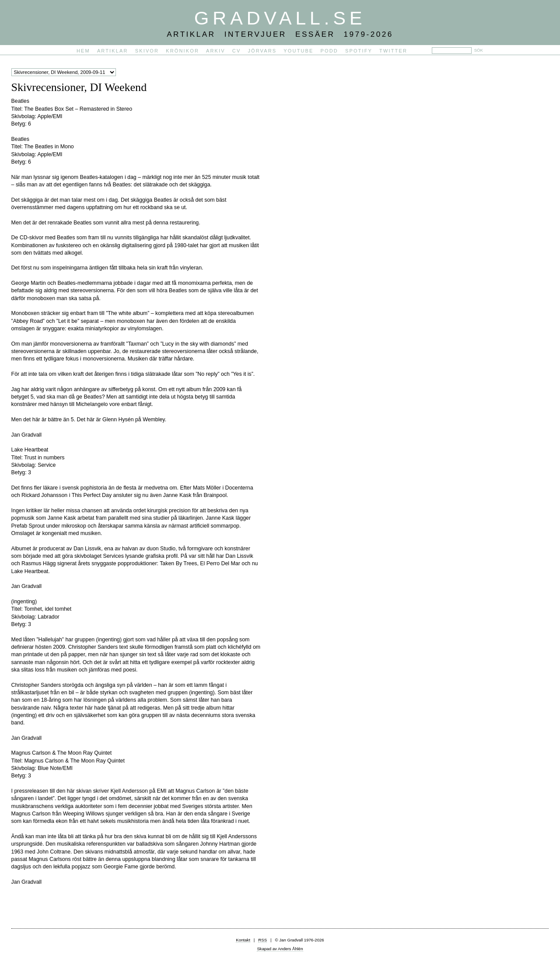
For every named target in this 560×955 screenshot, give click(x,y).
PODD (329, 51)
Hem (83, 51)
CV (237, 51)
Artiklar (113, 51)
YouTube (298, 51)
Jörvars (262, 51)
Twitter (393, 51)
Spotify (359, 51)
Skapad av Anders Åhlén (280, 949)
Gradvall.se (280, 18)
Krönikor (182, 51)
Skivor (147, 51)
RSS (262, 940)
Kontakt (243, 940)
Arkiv (216, 51)
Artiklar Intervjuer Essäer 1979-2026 (280, 34)
